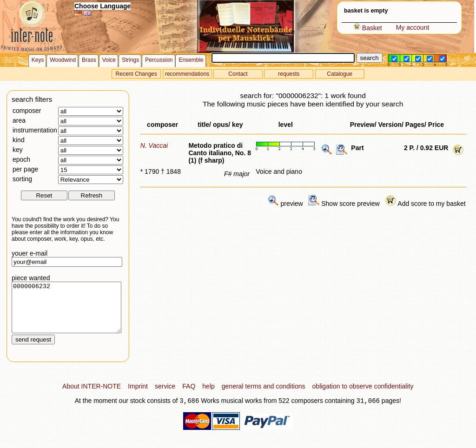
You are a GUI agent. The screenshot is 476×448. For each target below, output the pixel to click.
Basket (368, 28)
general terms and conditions (264, 396)
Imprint (138, 396)
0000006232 (66, 312)
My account (413, 27)
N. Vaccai (154, 145)
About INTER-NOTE (92, 396)
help (208, 396)
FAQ (189, 396)
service (165, 396)
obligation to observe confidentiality (363, 396)
